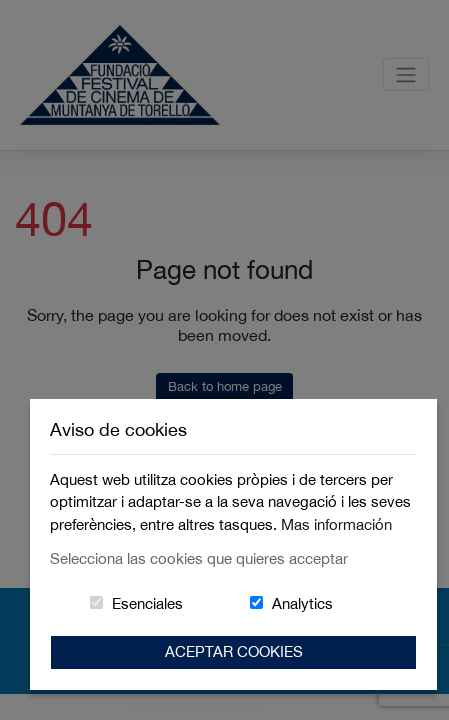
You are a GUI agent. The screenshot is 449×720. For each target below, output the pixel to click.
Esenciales (147, 603)
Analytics (302, 603)
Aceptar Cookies (234, 651)
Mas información (336, 524)
